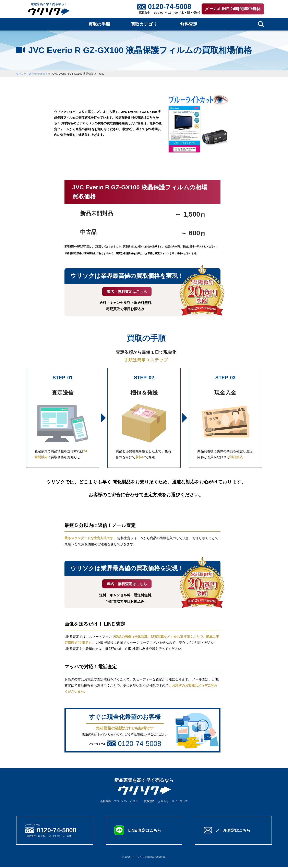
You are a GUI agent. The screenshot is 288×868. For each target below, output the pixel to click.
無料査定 (189, 24)
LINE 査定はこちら (146, 831)
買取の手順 (99, 24)
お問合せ (163, 802)
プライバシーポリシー (127, 802)
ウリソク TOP (24, 74)
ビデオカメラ (43, 74)
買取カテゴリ (144, 24)
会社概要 (106, 802)
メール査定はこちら (234, 831)
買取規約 (149, 802)
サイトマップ (180, 802)
